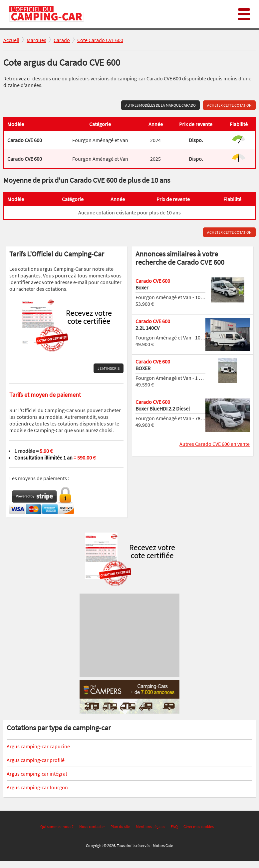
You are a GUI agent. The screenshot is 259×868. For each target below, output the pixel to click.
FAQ (174, 826)
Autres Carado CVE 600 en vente (215, 444)
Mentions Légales (150, 826)
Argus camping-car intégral (37, 774)
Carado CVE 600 (153, 281)
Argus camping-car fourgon (37, 787)
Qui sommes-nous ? (57, 826)
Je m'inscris (109, 368)
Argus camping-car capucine (38, 746)
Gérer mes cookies (199, 826)
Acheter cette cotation (229, 105)
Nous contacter (92, 826)
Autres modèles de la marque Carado (160, 105)
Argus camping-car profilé (36, 760)
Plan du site (120, 826)
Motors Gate (163, 845)
